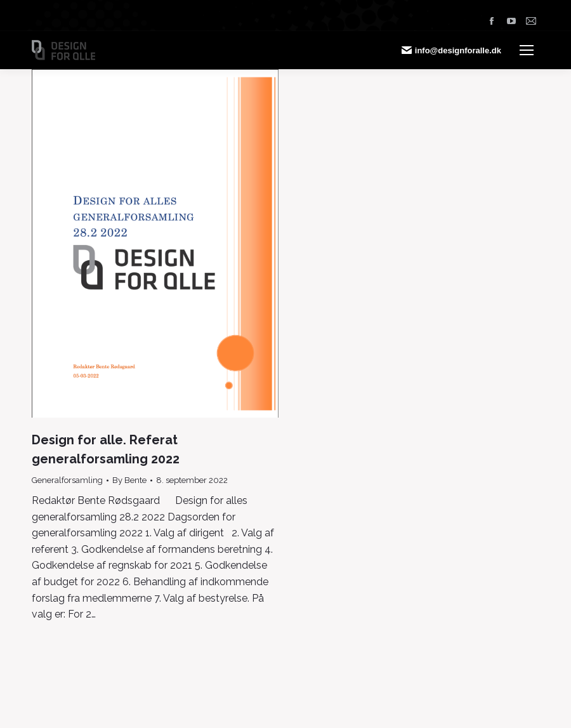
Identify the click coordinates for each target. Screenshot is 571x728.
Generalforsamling (67, 480)
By (129, 480)
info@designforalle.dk (451, 50)
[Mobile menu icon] (527, 50)
